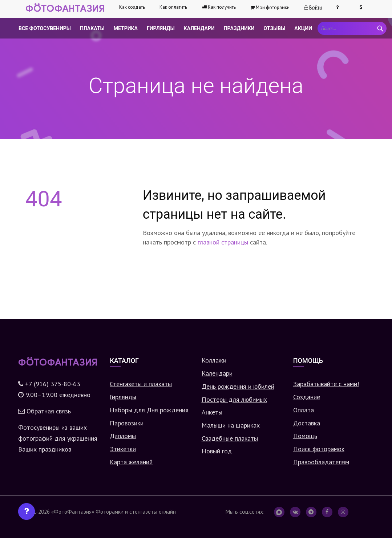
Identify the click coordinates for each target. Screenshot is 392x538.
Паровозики (127, 423)
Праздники (239, 28)
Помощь (305, 436)
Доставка (307, 423)
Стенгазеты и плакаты (141, 384)
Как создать (132, 7)
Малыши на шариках (231, 425)
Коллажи (214, 360)
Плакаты (92, 28)
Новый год (217, 451)
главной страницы (223, 242)
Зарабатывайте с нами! (326, 384)
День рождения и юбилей (238, 386)
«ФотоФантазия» (73, 511)
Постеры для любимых (234, 399)
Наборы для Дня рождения (149, 410)
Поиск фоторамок (319, 449)
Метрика (126, 28)
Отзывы (275, 28)
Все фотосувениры (45, 28)
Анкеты (212, 412)
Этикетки (123, 449)
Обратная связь (49, 411)
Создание (307, 397)
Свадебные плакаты (230, 438)
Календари (199, 28)
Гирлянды (161, 28)
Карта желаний (131, 462)
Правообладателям (321, 462)
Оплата (304, 410)
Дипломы (123, 436)
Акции (303, 28)
